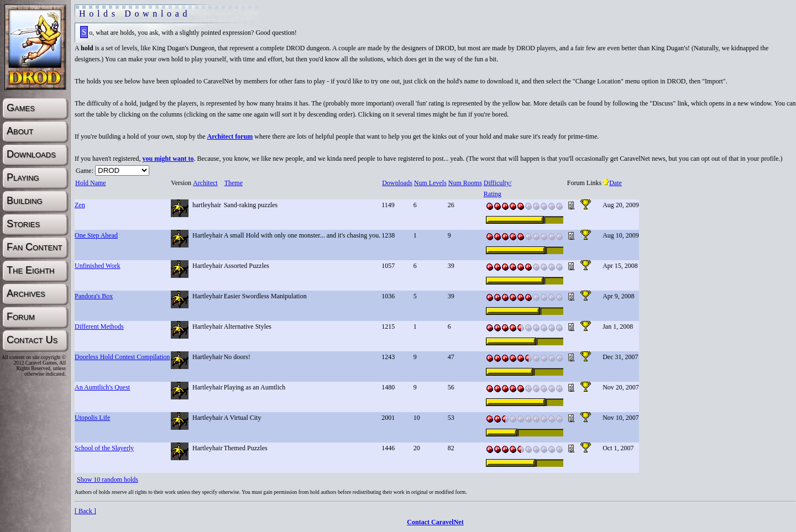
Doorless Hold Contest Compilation (122, 357)
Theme (233, 183)
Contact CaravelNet (435, 522)
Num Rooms (465, 183)
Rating (492, 194)
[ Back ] (85, 511)
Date (612, 183)
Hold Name (90, 183)
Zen (80, 205)
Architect (205, 183)
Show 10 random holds (108, 480)
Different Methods (99, 326)
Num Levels (430, 183)
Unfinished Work (97, 266)
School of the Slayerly (104, 448)
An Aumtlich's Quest (102, 387)
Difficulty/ (497, 183)
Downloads (397, 183)
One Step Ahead (96, 235)
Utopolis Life (92, 418)
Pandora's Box (94, 296)
